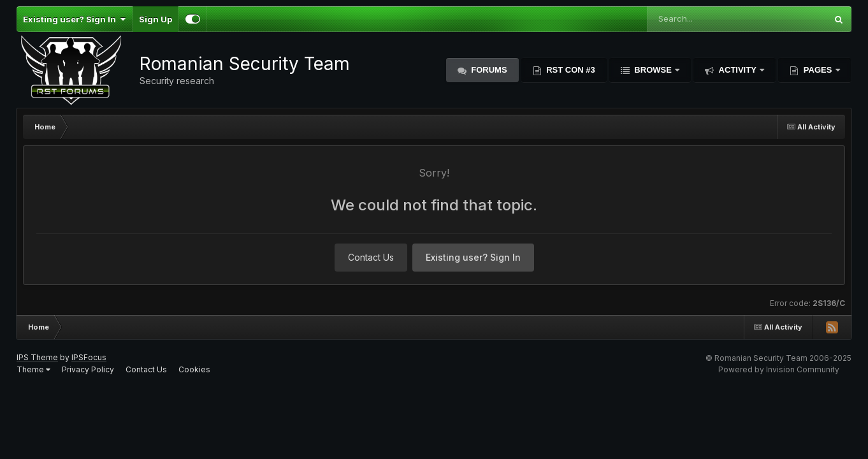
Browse (653, 70)
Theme (33, 369)
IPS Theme (37, 357)
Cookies (194, 369)
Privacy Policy (88, 369)
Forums (488, 70)
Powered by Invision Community (779, 369)
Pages (818, 70)
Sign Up (156, 19)
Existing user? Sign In (74, 19)
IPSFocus (89, 357)
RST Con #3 (570, 70)
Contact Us (371, 257)
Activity (737, 70)
